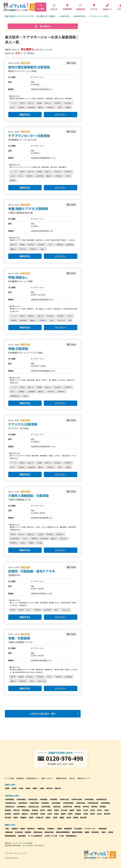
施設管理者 (22, 836)
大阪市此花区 (33, 799)
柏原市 (70, 814)
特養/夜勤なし (18, 277)
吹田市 (56, 810)
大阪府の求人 (65, 16)
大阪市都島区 (10, 799)
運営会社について (84, 778)
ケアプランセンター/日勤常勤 (29, 136)
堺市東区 (94, 807)
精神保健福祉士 (71, 836)
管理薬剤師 (68, 829)
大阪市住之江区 (34, 807)
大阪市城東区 (56, 803)
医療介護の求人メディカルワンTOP (19, 16)
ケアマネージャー (90, 829)
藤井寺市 (107, 814)
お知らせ (72, 778)
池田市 (50, 810)
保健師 (87, 832)
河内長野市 (34, 814)
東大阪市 (8, 817)
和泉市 (56, 814)
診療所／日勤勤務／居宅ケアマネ (32, 571)
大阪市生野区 (34, 803)
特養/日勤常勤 (18, 349)
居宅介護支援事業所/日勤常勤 (29, 67)
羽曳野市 (78, 814)
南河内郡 (83, 817)
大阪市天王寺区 (77, 799)
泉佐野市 (8, 814)
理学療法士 (31, 829)
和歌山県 (58, 788)
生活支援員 (78, 829)
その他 (61, 836)
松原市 (43, 814)
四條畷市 (23, 817)
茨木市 (99, 810)
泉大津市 (64, 810)
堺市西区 (103, 807)
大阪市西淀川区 (101, 799)
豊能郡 (62, 817)
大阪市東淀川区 (10, 803)
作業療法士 (41, 829)
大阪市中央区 (67, 807)
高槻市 (72, 810)
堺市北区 (16, 810)
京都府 (35, 788)
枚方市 (93, 810)
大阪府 (21, 788)
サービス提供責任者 (35, 836)
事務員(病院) (49, 832)
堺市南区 (8, 810)
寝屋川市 (25, 814)
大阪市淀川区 (10, 807)
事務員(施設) (38, 832)
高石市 (99, 814)
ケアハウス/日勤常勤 (23, 424)
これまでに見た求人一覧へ (43, 714)
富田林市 (16, 814)
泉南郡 (76, 817)
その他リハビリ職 (51, 836)
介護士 (7, 829)
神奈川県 (49, 788)
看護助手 (15, 829)
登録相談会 (20, 778)
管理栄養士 (95, 832)
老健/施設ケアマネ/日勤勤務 (28, 209)
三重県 (42, 788)
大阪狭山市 (40, 817)
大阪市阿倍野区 (68, 803)
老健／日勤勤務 (19, 638)
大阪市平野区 (46, 807)
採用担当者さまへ (33, 778)
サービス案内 (10, 778)
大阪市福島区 (21, 799)
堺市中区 (86, 807)
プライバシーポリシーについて (16, 853)
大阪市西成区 (105, 803)
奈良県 (14, 788)
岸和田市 (35, 810)
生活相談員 (19, 832)
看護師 (23, 829)
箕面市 (63, 814)
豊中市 (43, 810)
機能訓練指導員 (10, 836)
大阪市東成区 (23, 803)
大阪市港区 (54, 799)
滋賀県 (28, 788)
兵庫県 (7, 788)
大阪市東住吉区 (93, 803)
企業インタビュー (47, 778)
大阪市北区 (57, 807)
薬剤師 (60, 829)
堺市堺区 (77, 807)
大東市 (50, 814)
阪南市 (48, 817)
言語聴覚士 (51, 829)
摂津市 (93, 814)
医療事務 (28, 832)
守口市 (86, 810)
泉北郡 (69, 817)
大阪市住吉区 (81, 803)
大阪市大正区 (64, 799)
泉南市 (16, 817)
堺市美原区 (26, 810)
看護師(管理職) (77, 832)
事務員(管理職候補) (63, 832)
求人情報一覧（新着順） (47, 16)
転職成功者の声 (61, 778)
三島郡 (55, 817)
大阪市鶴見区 (21, 807)
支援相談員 (9, 832)
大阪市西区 (44, 799)
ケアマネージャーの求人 (99, 16)
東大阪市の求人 (80, 16)
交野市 (31, 817)
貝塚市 (79, 810)
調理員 (111, 832)
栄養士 (104, 832)
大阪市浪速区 (89, 799)
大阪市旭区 (45, 803)
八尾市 (106, 810)
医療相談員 (103, 829)
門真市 (86, 814)
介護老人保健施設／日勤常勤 (28, 496)
